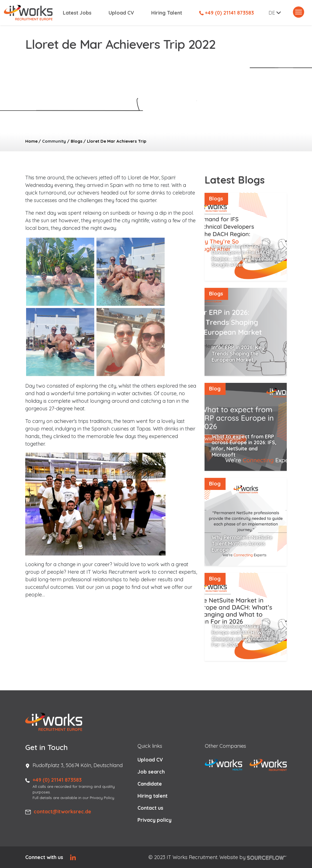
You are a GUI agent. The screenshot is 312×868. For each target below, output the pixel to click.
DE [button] (272, 13)
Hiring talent (152, 796)
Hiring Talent (167, 13)
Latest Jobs (77, 13)
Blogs (77, 141)
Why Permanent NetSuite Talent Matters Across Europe (242, 543)
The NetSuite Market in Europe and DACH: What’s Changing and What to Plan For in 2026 (244, 636)
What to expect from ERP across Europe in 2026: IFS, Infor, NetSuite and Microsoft (244, 446)
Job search (151, 772)
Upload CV (121, 13)
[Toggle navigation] (299, 12)
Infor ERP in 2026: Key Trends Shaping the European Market (238, 353)
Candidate (150, 784)
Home (31, 141)
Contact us (150, 808)
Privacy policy (154, 820)
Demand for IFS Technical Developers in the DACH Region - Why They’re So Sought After (243, 256)
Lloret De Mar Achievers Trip (117, 141)
